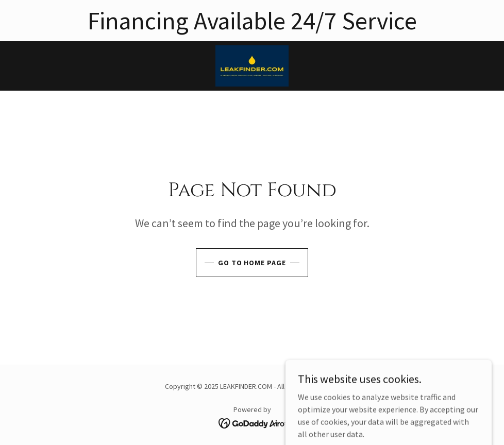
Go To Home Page (252, 263)
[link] (252, 66)
